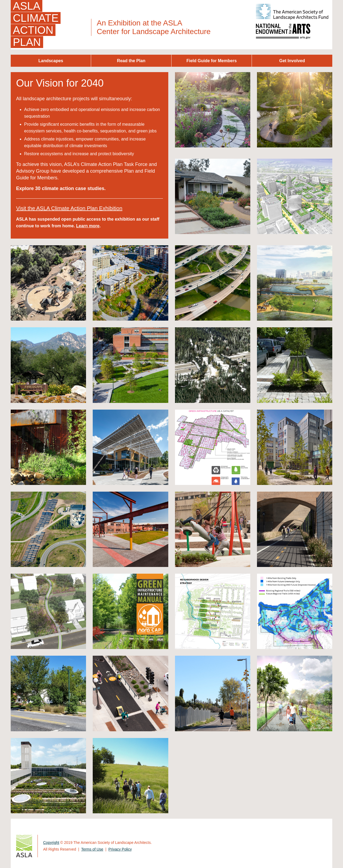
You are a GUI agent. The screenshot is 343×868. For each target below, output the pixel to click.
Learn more (88, 226)
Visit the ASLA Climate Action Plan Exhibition (69, 208)
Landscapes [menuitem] (51, 61)
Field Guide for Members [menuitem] (212, 61)
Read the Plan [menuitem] (131, 61)
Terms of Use (92, 849)
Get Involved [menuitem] (292, 61)
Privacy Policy (120, 849)
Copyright (51, 843)
